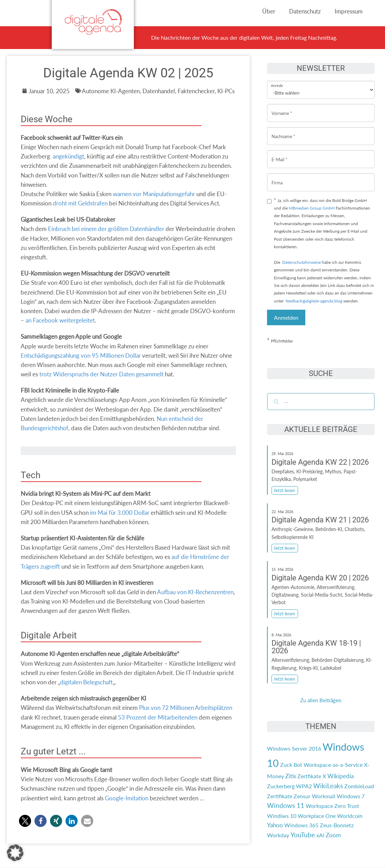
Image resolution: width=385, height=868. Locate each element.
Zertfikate (309, 776)
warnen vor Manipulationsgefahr (154, 194)
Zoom (333, 835)
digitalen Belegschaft (86, 682)
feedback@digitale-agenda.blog (313, 301)
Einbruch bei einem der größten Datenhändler (106, 229)
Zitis (291, 776)
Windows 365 (301, 825)
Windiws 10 (282, 816)
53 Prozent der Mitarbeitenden (158, 717)
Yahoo (275, 825)
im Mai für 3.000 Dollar (120, 513)
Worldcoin (350, 816)
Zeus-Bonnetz (337, 825)
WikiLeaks (328, 786)
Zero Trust (347, 806)
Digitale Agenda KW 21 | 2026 (320, 520)
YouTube (303, 835)
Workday (278, 835)
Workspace (319, 806)
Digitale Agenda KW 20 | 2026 (320, 578)
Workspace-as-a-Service (333, 765)
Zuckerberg (281, 786)
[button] (25, 821)
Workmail (324, 796)
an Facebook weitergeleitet (60, 320)
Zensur (302, 796)
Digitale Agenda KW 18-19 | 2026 (316, 647)
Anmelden (286, 317)
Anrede (277, 81)
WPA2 (304, 786)
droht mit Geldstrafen (80, 203)
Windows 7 (351, 796)
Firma (277, 177)
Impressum (349, 11)
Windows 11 (286, 806)
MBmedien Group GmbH (312, 208)
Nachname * (283, 131)
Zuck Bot (291, 765)
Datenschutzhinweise (302, 262)
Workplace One (317, 816)
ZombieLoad (359, 786)
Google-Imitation (127, 798)
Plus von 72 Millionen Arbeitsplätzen (186, 708)
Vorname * (282, 108)
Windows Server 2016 (294, 748)
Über (269, 11)
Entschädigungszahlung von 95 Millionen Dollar (81, 355)
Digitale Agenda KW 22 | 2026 (320, 462)
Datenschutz (305, 11)
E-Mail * (279, 154)
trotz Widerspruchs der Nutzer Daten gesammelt (101, 374)
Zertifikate (280, 796)
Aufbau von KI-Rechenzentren (195, 592)
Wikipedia (340, 776)
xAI (320, 835)
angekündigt (68, 156)
